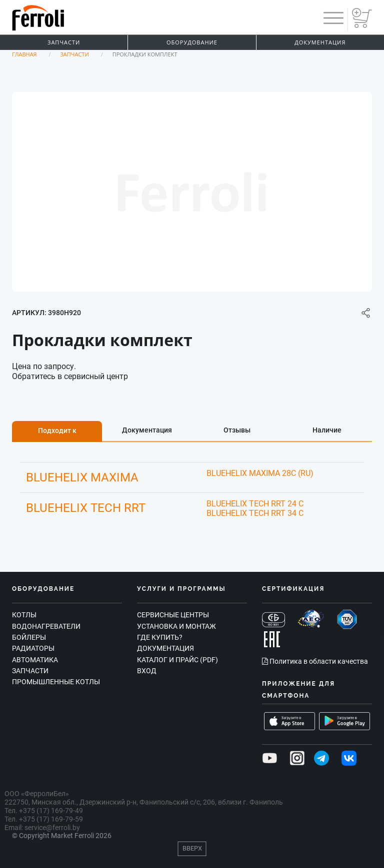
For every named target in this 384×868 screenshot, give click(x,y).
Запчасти (64, 42)
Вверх (192, 848)
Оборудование (192, 42)
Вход (147, 671)
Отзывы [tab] (237, 430)
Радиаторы (33, 648)
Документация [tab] (147, 430)
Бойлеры (29, 637)
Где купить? (160, 637)
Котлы (24, 615)
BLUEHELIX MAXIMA (82, 477)
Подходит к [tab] (57, 431)
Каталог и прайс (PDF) (177, 660)
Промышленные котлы (56, 682)
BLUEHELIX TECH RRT (86, 508)
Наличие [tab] (327, 430)
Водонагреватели (46, 626)
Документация (320, 42)
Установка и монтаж (176, 626)
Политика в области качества (315, 661)
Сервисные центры (173, 615)
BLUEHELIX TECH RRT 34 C (255, 513)
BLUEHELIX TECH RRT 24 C (255, 504)
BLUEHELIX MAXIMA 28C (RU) (260, 473)
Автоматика (35, 660)
